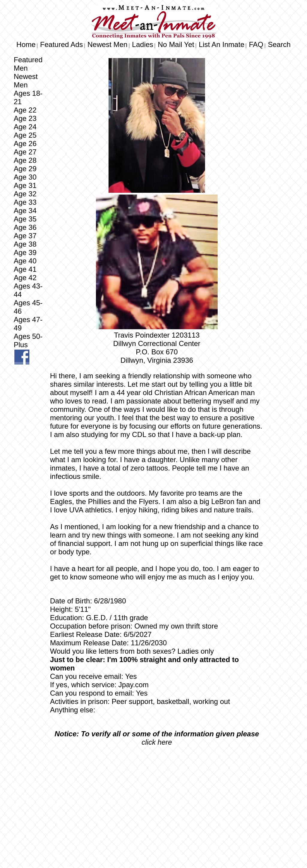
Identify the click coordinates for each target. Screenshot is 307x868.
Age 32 (25, 194)
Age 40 (25, 261)
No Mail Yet (176, 44)
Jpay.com (134, 685)
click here (157, 742)
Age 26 (25, 144)
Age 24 (25, 127)
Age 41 (25, 269)
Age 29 (25, 169)
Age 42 (25, 278)
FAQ (256, 44)
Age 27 (25, 152)
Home (26, 44)
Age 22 (25, 110)
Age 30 (25, 177)
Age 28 (25, 160)
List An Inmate (222, 44)
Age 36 (25, 227)
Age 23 (25, 118)
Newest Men (107, 44)
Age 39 (25, 252)
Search (279, 44)
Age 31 (25, 185)
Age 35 (25, 219)
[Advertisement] (157, 796)
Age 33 (25, 202)
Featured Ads (62, 44)
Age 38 (25, 244)
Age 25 (25, 135)
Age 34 (25, 211)
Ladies (143, 44)
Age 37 (25, 236)
